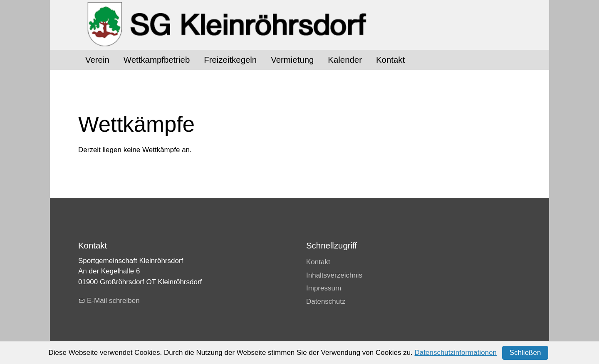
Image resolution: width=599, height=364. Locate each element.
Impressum (324, 288)
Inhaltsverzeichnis (334, 275)
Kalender (345, 60)
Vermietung (292, 60)
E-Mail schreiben (113, 301)
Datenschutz (326, 301)
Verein (97, 60)
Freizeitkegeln (230, 60)
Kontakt (390, 60)
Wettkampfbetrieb (157, 60)
